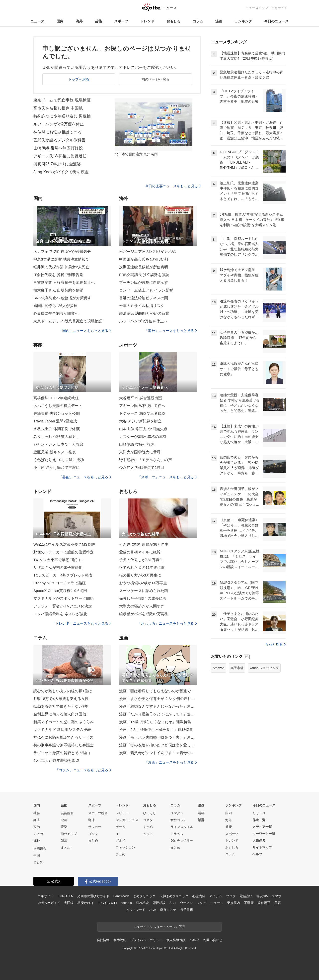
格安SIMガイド (49, 903)
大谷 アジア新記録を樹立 (140, 421)
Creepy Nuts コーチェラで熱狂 (60, 583)
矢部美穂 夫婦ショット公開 (57, 413)
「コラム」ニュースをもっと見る (83, 770)
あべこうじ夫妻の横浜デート (58, 406)
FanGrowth (121, 896)
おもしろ (173, 21)
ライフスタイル (182, 827)
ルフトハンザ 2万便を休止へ (143, 321)
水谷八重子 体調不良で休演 (57, 429)
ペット (148, 834)
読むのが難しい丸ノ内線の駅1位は (63, 691)
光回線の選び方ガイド (93, 896)
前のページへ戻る (156, 79)
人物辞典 (259, 840)
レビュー (122, 813)
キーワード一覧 (264, 834)
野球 (91, 820)
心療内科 (199, 896)
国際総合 (40, 848)
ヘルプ (257, 854)
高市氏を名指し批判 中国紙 (58, 108)
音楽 (64, 827)
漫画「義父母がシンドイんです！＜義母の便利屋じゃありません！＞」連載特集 (158, 753)
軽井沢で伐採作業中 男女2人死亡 (61, 267)
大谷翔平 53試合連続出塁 (141, 398)
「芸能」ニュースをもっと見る (85, 477)
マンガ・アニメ (127, 820)
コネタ (148, 820)
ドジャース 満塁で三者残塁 (142, 413)
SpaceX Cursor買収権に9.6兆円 (60, 591)
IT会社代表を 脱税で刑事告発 (58, 275)
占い (173, 903)
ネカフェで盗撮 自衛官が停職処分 (62, 251)
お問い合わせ (213, 940)
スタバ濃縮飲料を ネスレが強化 (60, 614)
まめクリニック (144, 896)
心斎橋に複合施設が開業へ (56, 313)
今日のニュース (276, 21)
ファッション (125, 847)
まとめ (38, 834)
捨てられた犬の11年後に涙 (142, 567)
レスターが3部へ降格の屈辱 (143, 437)
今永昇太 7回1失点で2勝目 (142, 467)
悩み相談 (142, 903)
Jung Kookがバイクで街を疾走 (61, 172)
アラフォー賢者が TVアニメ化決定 (63, 606)
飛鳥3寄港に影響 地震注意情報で (61, 259)
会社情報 (103, 940)
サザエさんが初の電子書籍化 (58, 567)
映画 (64, 820)
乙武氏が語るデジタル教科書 (60, 140)
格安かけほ (85, 903)
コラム (198, 21)
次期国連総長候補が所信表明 (144, 267)
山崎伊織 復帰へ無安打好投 (58, 148)
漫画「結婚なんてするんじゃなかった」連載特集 (158, 706)
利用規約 (120, 940)
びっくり (150, 813)
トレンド (147, 21)
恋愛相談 (159, 903)
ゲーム (120, 827)
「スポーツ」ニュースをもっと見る (167, 477)
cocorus (126, 903)
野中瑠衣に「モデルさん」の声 (146, 460)
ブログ (231, 896)
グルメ (120, 840)
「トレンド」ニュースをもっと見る (81, 623)
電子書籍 (187, 910)
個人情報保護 (176, 940)
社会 (37, 813)
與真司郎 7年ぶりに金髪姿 (57, 164)
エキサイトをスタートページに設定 (159, 927)
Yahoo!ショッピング (264, 668)
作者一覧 (259, 820)
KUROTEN (65, 896)
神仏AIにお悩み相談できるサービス (63, 737)
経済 (37, 820)
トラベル (177, 834)
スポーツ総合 (98, 813)
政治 (37, 827)
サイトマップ (262, 847)
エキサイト (279, 8)
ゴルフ (93, 834)
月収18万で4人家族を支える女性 (61, 699)
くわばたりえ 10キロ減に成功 (59, 460)
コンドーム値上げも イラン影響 (146, 290)
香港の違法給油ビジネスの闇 (144, 298)
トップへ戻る (79, 79)
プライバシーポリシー (146, 940)
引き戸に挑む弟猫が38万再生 (144, 544)
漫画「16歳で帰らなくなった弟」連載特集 (155, 722)
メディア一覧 (262, 827)
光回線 (69, 903)
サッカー (95, 827)
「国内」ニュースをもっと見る (85, 331)
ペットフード (136, 910)
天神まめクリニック (174, 896)
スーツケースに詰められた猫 (144, 591)
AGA (153, 910)
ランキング (243, 21)
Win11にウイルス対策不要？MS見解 (64, 544)
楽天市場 (237, 668)
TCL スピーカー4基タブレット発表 (63, 575)
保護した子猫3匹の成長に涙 (143, 598)
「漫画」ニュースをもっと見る (171, 762)
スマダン (177, 813)
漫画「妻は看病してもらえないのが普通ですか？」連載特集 (158, 691)
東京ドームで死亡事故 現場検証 (62, 100)
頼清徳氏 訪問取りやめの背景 (144, 313)
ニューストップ (257, 8)
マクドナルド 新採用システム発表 (62, 730)
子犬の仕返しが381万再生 (141, 560)
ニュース (37, 21)
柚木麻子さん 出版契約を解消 (58, 290)
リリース (259, 813)
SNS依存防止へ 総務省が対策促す (62, 298)
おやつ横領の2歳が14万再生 (143, 583)
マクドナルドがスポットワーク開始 (64, 598)
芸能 (98, 21)
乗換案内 (233, 903)
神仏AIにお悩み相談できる (57, 132)
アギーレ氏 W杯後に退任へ (142, 406)
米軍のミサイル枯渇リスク (142, 306)
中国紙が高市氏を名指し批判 (144, 259)
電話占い (246, 896)
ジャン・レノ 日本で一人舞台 (58, 444)
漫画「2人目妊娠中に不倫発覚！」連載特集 (156, 730)
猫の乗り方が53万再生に (140, 575)
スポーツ (121, 21)
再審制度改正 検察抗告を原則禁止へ (64, 282)
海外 (79, 21)
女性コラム (179, 820)
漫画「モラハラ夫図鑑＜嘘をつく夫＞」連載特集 (158, 737)
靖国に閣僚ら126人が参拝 (55, 306)
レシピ (201, 903)
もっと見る (275, 644)
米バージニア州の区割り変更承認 (147, 251)
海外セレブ (69, 834)
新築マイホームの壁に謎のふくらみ (64, 722)
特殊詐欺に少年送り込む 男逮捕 (62, 116)
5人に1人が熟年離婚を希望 (56, 760)
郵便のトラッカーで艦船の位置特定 (64, 552)
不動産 (249, 903)
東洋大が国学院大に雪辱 (140, 452)
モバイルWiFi (107, 903)
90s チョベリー (182, 840)
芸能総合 (67, 813)
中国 (37, 855)
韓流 (64, 840)
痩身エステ (168, 910)
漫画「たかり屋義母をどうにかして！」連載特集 (158, 714)
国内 (60, 21)
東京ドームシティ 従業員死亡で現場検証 (68, 321)
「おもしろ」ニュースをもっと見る (167, 623)
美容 (278, 903)
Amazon (219, 668)
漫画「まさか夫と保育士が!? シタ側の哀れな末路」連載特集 (158, 699)
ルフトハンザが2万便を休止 (59, 124)
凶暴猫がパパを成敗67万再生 (144, 614)
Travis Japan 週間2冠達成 (55, 421)
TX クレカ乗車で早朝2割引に (58, 560)
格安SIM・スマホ (269, 896)
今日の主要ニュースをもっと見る (173, 186)
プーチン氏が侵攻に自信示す (144, 282)
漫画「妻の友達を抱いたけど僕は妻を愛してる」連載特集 (158, 745)
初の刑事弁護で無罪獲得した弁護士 (64, 745)
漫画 (219, 21)
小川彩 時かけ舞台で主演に (57, 467)
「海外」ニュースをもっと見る (171, 331)
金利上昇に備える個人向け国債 (60, 714)
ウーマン (186, 903)
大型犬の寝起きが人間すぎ (142, 606)
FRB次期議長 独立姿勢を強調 (144, 275)
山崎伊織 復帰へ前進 (137, 444)
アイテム (215, 896)
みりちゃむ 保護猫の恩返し (57, 437)
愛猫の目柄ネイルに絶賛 (140, 552)
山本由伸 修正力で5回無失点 (143, 429)
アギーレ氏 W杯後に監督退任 (60, 156)
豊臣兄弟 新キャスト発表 (55, 452)
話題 (201, 820)
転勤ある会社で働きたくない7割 (61, 706)
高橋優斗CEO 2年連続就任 (56, 398)
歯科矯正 (264, 903)
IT (117, 834)
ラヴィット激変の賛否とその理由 (62, 753)
